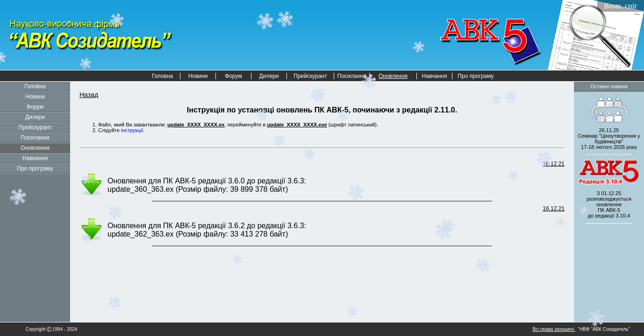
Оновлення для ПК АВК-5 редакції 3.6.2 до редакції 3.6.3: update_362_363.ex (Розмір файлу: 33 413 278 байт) (207, 230)
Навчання (435, 76)
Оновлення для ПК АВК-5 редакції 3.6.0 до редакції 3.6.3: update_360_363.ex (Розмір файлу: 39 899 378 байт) (207, 185)
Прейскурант (310, 76)
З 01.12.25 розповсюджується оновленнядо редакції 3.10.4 (609, 204)
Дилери (269, 76)
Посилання (352, 76)
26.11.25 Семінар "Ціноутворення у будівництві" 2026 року (609, 139)
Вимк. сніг (621, 6)
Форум (233, 76)
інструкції (132, 130)
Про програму (476, 76)
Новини (198, 76)
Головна (163, 76)
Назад (89, 95)
